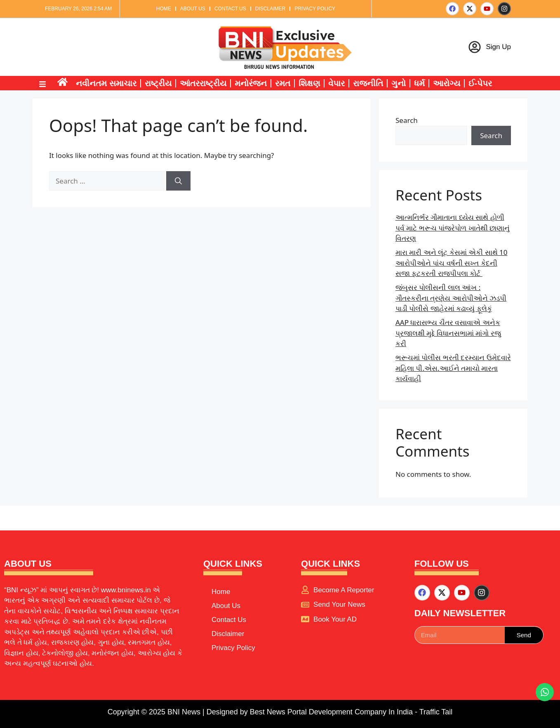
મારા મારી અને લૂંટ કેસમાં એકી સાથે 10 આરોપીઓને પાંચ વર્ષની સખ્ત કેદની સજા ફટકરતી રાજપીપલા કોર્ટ (451, 263)
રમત (283, 83)
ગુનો (399, 83)
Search (407, 120)
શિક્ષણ (309, 83)
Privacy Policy (315, 9)
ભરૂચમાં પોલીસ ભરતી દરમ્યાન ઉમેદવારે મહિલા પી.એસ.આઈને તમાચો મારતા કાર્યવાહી (453, 368)
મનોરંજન (251, 83)
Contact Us (230, 9)
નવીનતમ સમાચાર (106, 83)
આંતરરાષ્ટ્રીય (203, 83)
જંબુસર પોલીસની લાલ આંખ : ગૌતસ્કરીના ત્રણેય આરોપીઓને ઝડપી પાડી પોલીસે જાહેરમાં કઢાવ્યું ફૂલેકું (451, 298)
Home (164, 9)
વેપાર (336, 83)
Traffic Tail (436, 712)
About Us (193, 9)
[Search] (178, 181)
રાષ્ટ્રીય (158, 83)
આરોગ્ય (447, 83)
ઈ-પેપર (480, 83)
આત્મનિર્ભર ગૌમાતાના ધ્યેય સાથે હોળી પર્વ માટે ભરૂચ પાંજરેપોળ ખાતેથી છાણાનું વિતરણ (453, 228)
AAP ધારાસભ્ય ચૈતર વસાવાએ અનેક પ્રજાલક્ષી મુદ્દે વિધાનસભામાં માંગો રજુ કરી (448, 333)
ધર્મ (419, 83)
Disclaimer (270, 9)
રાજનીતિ (368, 83)
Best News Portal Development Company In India (332, 712)
